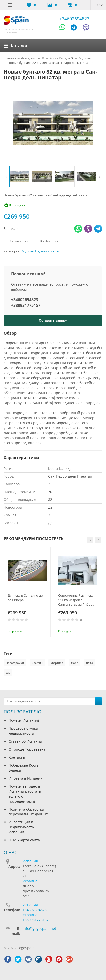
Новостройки (15, 663)
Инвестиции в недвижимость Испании (21, 827)
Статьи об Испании (25, 741)
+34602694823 (74, 19)
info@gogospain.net (39, 929)
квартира (57, 663)
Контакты (17, 757)
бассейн (37, 663)
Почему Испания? (24, 720)
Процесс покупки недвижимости (23, 731)
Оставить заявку (53, 320)
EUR (98, 5)
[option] (20, 177)
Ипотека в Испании (26, 778)
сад (8, 673)
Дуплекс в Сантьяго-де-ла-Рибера (26, 598)
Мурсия (28, 251)
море (75, 663)
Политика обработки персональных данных (28, 812)
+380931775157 (26, 305)
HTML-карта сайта (24, 840)
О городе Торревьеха (27, 749)
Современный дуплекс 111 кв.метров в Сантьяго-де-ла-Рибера (76, 600)
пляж (90, 663)
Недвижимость (47, 251)
